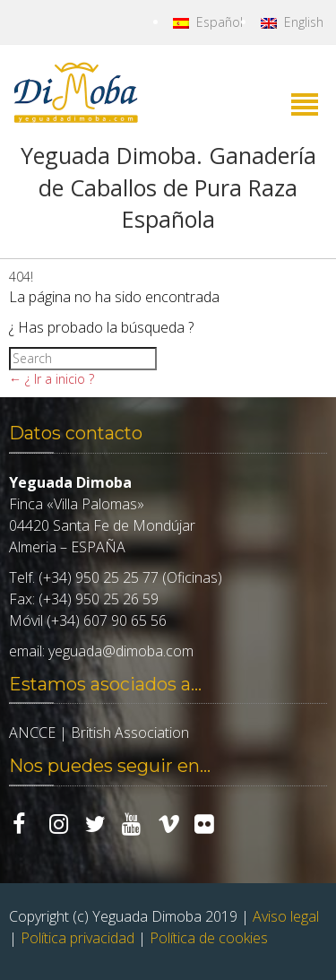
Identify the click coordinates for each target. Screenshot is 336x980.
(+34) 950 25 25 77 (99, 577)
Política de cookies (209, 938)
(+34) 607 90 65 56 (107, 620)
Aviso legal (286, 916)
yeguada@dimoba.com (121, 651)
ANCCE (32, 733)
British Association (130, 733)
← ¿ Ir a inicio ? (52, 379)
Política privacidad (78, 938)
